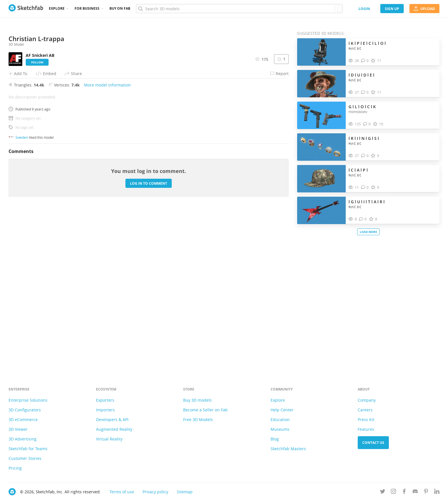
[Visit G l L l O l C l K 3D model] (321, 115)
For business (87, 8)
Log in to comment (149, 340)
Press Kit (366, 419)
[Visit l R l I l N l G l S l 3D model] (321, 147)
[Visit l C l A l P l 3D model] (321, 179)
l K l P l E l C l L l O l (367, 43)
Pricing (15, 468)
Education (280, 419)
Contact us (373, 443)
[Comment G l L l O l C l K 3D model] (367, 124)
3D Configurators (25, 410)
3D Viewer (18, 429)
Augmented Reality (114, 429)
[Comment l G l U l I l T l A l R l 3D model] (363, 219)
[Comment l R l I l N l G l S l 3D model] (365, 156)
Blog (275, 439)
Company (367, 400)
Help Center (282, 410)
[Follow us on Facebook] (404, 492)
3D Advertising (23, 439)
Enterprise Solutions (28, 400)
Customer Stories (25, 458)
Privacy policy (155, 492)
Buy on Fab (120, 8)
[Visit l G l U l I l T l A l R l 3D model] (321, 210)
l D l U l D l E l (361, 75)
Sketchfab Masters (288, 449)
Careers (365, 410)
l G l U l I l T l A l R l (367, 202)
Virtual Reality (109, 439)
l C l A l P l (358, 170)
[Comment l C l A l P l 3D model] (365, 187)
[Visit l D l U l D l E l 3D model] (321, 84)
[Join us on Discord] (415, 492)
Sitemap (185, 492)
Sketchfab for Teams (28, 449)
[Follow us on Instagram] (393, 492)
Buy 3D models (197, 400)
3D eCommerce (23, 419)
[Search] (239, 9)
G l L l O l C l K (362, 107)
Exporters (105, 400)
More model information (107, 242)
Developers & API (112, 419)
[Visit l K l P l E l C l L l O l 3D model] (321, 52)
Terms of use (122, 492)
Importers (105, 410)
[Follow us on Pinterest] (426, 492)
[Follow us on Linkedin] (437, 492)
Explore (57, 8)
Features (366, 429)
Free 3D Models (198, 419)
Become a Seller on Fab (205, 410)
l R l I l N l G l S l (364, 138)
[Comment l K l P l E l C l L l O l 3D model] (365, 61)
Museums (280, 429)
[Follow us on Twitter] (383, 492)
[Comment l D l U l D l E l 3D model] (365, 92)
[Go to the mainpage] (26, 9)
